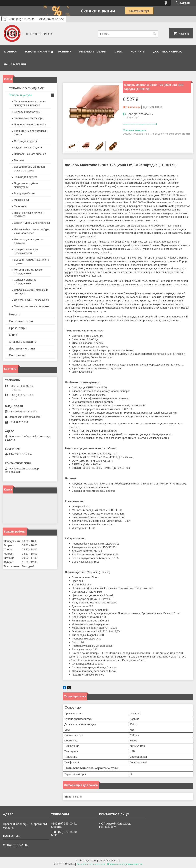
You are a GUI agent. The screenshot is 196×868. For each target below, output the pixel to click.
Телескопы (20, 206)
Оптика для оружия (26, 141)
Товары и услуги (37, 52)
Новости (15, 314)
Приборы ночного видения (30, 154)
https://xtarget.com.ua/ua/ (24, 411)
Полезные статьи (21, 321)
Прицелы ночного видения (30, 124)
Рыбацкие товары (93, 52)
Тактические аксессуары (29, 118)
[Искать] (154, 34)
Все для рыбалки (24, 193)
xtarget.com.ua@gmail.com (25, 417)
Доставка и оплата (168, 52)
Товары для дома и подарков (32, 306)
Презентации (18, 328)
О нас (119, 52)
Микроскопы (21, 200)
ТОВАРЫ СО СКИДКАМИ (27, 88)
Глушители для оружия (28, 148)
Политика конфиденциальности (125, 864)
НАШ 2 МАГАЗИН (15, 64)
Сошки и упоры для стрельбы (32, 223)
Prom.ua (115, 861)
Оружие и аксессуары (27, 112)
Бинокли (19, 160)
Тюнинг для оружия (26, 177)
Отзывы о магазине (22, 342)
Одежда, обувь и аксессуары (31, 300)
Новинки (65, 52)
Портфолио (17, 355)
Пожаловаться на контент (91, 864)
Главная (10, 52)
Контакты (138, 52)
